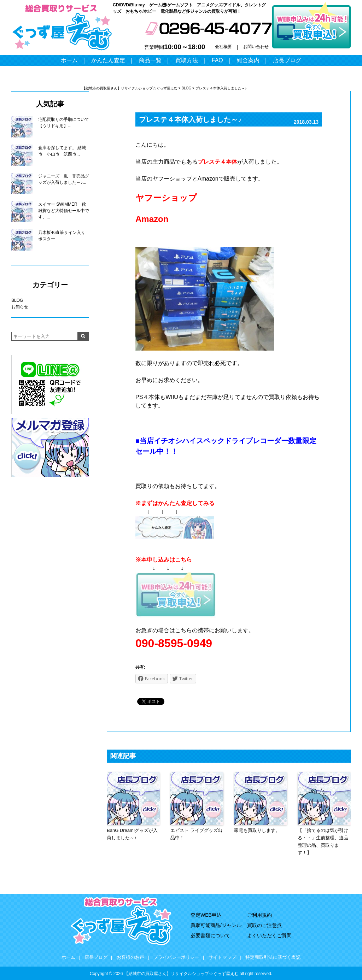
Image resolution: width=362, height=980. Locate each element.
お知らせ (20, 307)
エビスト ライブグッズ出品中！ (196, 834)
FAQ (217, 60)
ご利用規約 (259, 915)
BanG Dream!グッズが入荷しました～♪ (132, 834)
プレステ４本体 (217, 162)
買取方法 (187, 60)
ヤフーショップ (166, 198)
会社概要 (223, 47)
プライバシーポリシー (176, 957)
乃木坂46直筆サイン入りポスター (62, 236)
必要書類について (210, 935)
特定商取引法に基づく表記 (273, 957)
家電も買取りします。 (257, 830)
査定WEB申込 (206, 915)
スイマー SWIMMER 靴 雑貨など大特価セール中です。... (64, 211)
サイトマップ (222, 957)
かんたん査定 (108, 60)
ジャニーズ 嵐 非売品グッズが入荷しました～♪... (64, 179)
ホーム (69, 60)
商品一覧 (150, 60)
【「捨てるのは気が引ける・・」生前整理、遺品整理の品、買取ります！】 (323, 841)
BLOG (17, 300)
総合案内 (248, 60)
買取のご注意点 (264, 925)
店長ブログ (287, 60)
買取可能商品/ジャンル (216, 925)
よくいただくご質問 (269, 935)
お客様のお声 (130, 957)
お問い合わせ (256, 47)
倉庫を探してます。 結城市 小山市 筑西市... (62, 151)
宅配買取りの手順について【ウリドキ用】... (64, 123)
